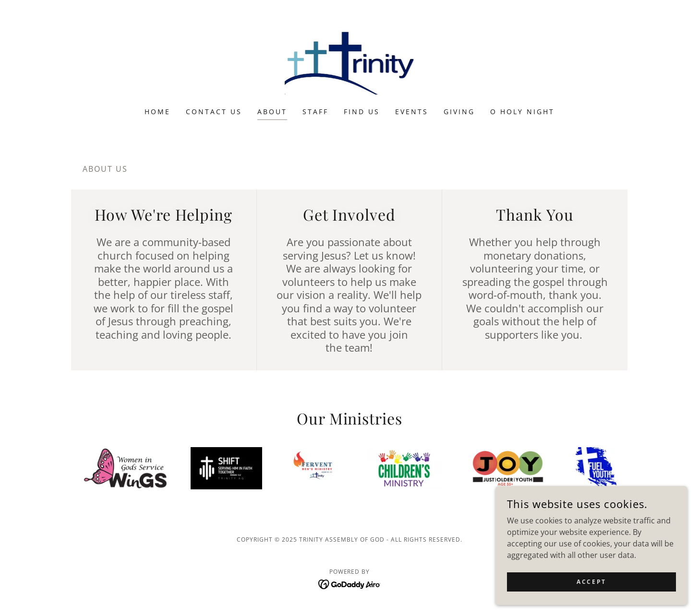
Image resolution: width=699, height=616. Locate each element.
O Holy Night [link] (522, 112)
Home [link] (157, 112)
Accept (591, 582)
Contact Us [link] (214, 112)
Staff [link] (315, 112)
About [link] (272, 112)
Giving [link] (459, 112)
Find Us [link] (362, 112)
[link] (350, 60)
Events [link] (412, 112)
